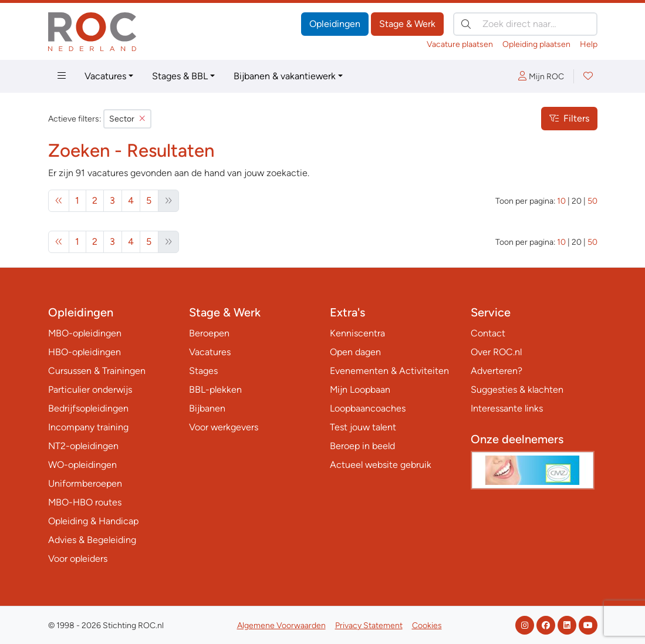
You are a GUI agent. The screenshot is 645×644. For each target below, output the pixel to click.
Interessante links (507, 408)
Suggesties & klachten (517, 390)
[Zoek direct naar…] (525, 24)
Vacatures (105, 76)
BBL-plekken (215, 390)
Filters (569, 118)
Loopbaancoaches (368, 408)
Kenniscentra (357, 333)
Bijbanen (207, 408)
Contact (488, 333)
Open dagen (355, 352)
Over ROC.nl (496, 352)
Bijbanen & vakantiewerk (285, 76)
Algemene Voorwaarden (281, 626)
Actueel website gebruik (381, 465)
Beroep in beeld (362, 446)
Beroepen (209, 333)
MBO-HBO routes (85, 502)
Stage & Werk (407, 24)
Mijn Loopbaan (360, 390)
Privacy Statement (369, 626)
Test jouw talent (363, 427)
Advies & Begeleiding (92, 540)
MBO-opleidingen (85, 333)
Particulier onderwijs (90, 390)
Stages (203, 371)
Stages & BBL (180, 76)
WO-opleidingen (82, 465)
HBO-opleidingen (85, 352)
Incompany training (88, 427)
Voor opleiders (78, 559)
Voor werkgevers (224, 427)
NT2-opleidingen (83, 446)
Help (589, 44)
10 (561, 201)
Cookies (427, 626)
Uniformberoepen (85, 483)
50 (592, 201)
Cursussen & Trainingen (97, 371)
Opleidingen (335, 24)
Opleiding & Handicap (93, 521)
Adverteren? (497, 371)
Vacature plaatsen (460, 44)
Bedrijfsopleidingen (88, 408)
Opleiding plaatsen (536, 44)
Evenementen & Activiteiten (389, 371)
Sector (127, 119)
